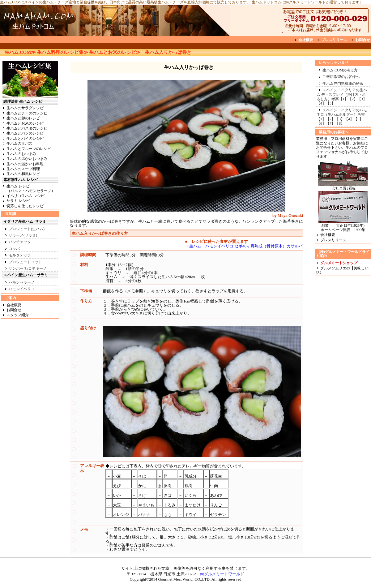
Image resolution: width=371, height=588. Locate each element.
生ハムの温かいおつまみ (27, 159)
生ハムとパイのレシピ (25, 139)
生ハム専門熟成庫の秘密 (343, 84)
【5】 (330, 103)
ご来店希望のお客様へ (341, 77)
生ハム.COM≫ (20, 52)
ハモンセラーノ (22, 282)
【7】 (330, 123)
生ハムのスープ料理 (23, 169)
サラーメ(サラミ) (23, 235)
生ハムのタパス (19, 144)
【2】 (353, 99)
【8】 (340, 123)
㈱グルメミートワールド (222, 574)
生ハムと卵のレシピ (23, 118)
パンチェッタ (20, 242)
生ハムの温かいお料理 (25, 164)
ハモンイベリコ (22, 289)
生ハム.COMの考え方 (340, 70)
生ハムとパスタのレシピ (27, 128)
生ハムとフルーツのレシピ (29, 149)
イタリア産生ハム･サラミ (25, 221)
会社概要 (306, 40)
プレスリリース (334, 40)
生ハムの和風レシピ (23, 174)
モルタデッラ (20, 255)
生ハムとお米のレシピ (25, 123)
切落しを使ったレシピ (25, 206)
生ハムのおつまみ (21, 154)
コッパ (14, 249)
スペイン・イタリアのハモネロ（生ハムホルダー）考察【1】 (342, 115)
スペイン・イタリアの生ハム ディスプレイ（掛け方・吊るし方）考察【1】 (342, 94)
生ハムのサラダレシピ (25, 108)
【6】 (321, 123)
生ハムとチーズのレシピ (27, 113)
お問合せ (363, 40)
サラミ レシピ (18, 201)
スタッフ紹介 (18, 315)
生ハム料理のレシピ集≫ (63, 52)
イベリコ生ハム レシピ (26, 196)
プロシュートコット (25, 262)
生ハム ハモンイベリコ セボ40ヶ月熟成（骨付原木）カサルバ (246, 246)
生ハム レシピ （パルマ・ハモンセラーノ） (29, 188)
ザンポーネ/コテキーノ (28, 268)
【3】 (362, 99)
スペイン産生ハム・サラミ (26, 275)
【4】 (321, 103)
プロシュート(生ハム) (27, 229)
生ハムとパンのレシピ (25, 133)
